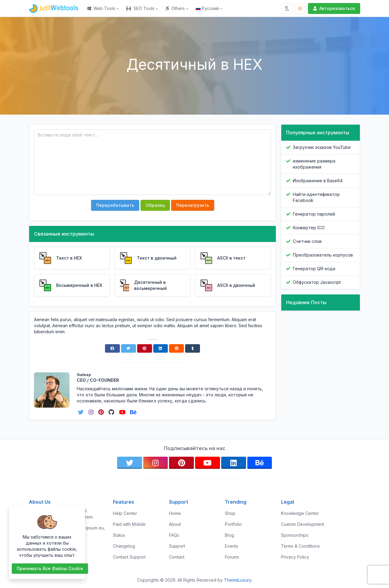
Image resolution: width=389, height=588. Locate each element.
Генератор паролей (314, 214)
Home (175, 513)
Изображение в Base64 (318, 181)
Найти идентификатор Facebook (316, 197)
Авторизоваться (333, 8)
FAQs (174, 535)
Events (232, 546)
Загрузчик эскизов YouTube (322, 147)
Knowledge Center (300, 513)
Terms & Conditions (300, 546)
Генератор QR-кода (314, 269)
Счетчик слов (307, 241)
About (175, 524)
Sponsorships (295, 535)
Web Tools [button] (101, 8)
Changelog (124, 546)
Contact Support (129, 557)
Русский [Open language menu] (207, 8)
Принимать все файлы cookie (50, 568)
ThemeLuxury (238, 580)
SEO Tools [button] (140, 8)
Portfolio (233, 524)
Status (119, 535)
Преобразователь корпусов (323, 255)
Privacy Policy (295, 557)
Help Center (125, 513)
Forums (232, 557)
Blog (229, 535)
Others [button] (175, 8)
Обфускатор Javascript (317, 282)
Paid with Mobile (129, 524)
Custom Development (303, 524)
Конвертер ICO (309, 228)
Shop (230, 513)
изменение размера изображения (314, 164)
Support (177, 546)
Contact (177, 557)
